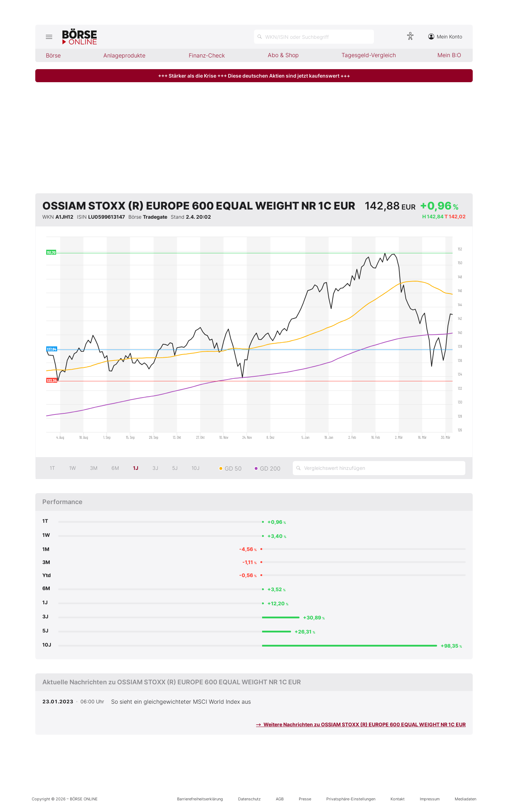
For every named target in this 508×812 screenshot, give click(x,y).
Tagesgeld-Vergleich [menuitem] (369, 55)
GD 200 (270, 468)
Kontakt (398, 799)
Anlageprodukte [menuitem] (124, 55)
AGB (280, 799)
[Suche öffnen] (314, 37)
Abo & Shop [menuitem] (283, 55)
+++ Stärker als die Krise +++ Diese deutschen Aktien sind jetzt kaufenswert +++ (254, 76)
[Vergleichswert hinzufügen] (379, 468)
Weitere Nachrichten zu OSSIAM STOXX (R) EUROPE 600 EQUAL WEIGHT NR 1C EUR (361, 724)
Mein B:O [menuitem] (449, 55)
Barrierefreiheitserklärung (200, 799)
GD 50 (233, 468)
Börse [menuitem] (53, 55)
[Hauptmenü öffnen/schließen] (49, 37)
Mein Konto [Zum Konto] (445, 37)
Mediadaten (465, 799)
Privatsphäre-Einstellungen (351, 799)
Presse (305, 799)
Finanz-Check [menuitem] (207, 55)
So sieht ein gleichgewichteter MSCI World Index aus (181, 702)
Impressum (430, 799)
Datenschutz (249, 799)
